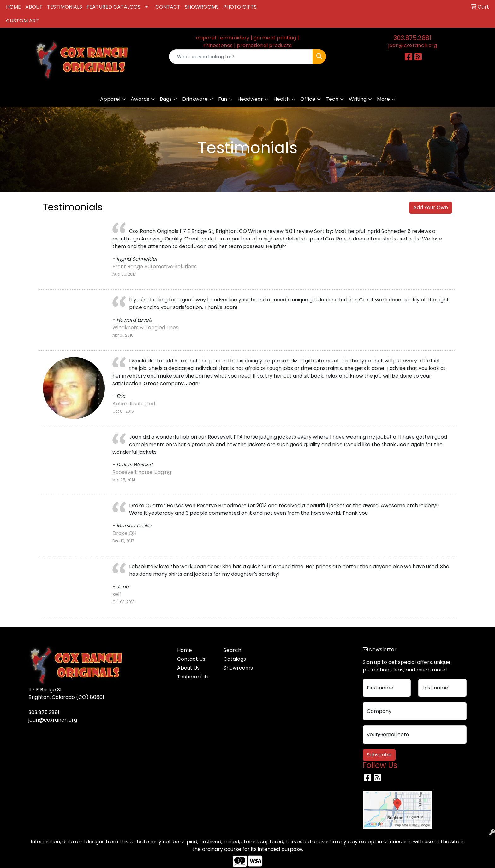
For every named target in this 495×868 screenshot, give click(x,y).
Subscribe (379, 755)
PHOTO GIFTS (240, 7)
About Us (188, 668)
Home (185, 650)
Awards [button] (140, 99)
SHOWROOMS (202, 7)
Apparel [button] (110, 99)
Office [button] (308, 99)
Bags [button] (166, 99)
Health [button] (282, 99)
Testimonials (193, 677)
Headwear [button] (250, 99)
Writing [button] (358, 99)
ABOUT (34, 7)
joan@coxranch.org (413, 45)
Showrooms (238, 668)
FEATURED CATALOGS (113, 7)
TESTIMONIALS (65, 7)
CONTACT (168, 7)
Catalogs (235, 659)
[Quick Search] (241, 57)
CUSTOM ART (22, 21)
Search (232, 650)
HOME (13, 7)
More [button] (383, 99)
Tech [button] (332, 99)
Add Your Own (431, 207)
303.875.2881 (412, 38)
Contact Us (191, 659)
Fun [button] (223, 99)
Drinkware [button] (195, 99)
